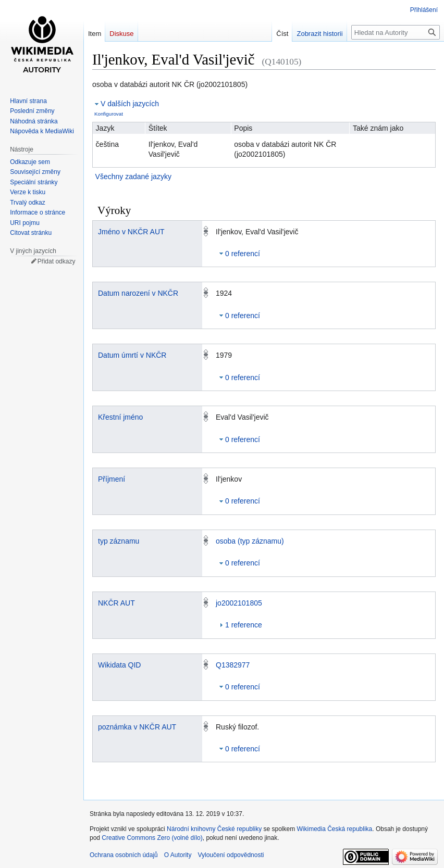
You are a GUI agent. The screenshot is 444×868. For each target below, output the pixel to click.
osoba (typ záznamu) (250, 541)
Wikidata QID (119, 665)
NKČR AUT (116, 603)
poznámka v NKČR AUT (137, 727)
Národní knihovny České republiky (214, 829)
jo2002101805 (239, 603)
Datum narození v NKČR (138, 293)
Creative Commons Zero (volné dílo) (152, 838)
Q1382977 (233, 665)
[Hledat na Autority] (396, 32)
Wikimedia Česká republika (335, 829)
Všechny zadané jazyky (133, 177)
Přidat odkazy (57, 261)
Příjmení (112, 479)
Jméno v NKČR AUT (131, 232)
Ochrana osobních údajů (124, 855)
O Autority (178, 855)
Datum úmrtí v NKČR (132, 355)
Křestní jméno (120, 417)
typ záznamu (119, 541)
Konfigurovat (109, 114)
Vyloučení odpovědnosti (231, 855)
